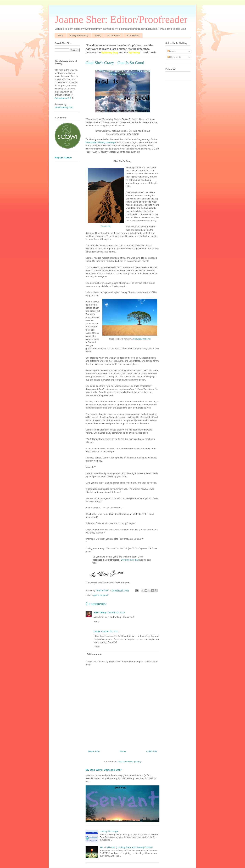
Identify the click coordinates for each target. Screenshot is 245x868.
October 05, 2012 (110, 631)
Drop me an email (130, 560)
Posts (172, 51)
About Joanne (114, 36)
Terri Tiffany (100, 613)
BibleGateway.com (64, 107)
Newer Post (94, 751)
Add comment (94, 654)
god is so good (101, 595)
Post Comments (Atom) (129, 761)
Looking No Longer (109, 831)
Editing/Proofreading (79, 36)
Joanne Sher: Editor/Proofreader (121, 19)
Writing (98, 36)
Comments (174, 57)
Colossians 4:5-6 (63, 98)
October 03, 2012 (116, 613)
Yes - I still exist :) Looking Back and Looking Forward (126, 847)
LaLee (97, 631)
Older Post (152, 751)
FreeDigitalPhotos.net (142, 339)
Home (60, 36)
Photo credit (106, 226)
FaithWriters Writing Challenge (101, 142)
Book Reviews (133, 36)
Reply (97, 621)
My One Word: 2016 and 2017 (104, 770)
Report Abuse (63, 157)
